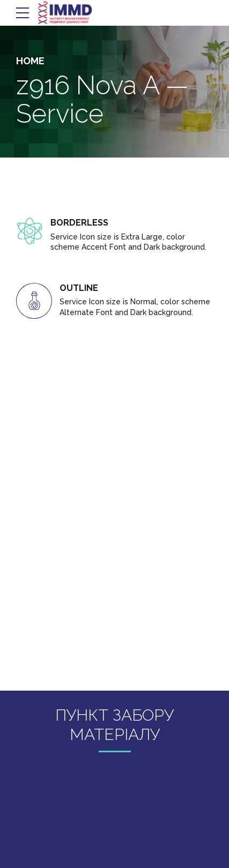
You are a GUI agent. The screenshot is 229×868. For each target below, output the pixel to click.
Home (30, 61)
